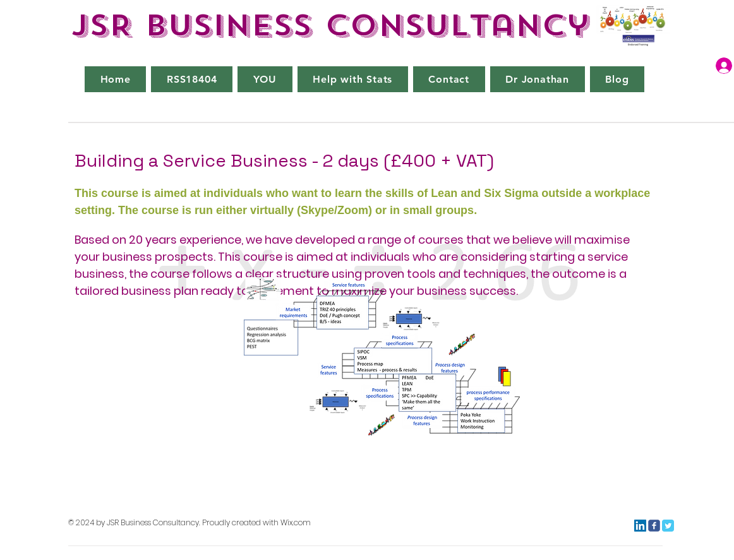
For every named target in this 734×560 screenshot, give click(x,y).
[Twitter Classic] (668, 526)
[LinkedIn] (640, 526)
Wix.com (296, 522)
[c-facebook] (654, 526)
